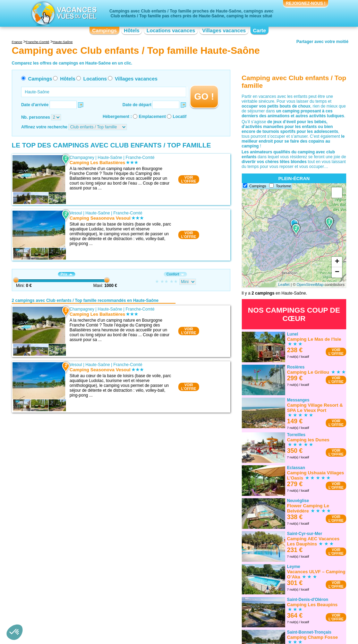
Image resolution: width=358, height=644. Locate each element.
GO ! (204, 96)
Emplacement (152, 117)
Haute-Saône (110, 158)
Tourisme (283, 186)
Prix (67, 274)
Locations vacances (171, 31)
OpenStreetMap (310, 285)
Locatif (180, 117)
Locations (95, 79)
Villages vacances (224, 31)
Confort (176, 274)
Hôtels (132, 31)
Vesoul (76, 213)
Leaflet (284, 285)
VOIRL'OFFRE (189, 179)
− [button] (337, 272)
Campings (104, 31)
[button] (15, 632)
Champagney (82, 158)
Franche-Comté (140, 158)
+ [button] (337, 262)
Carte (259, 31)
